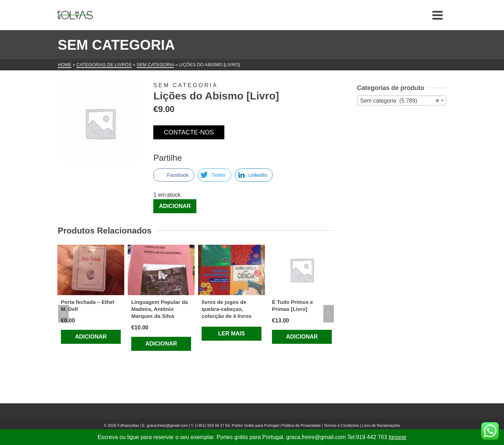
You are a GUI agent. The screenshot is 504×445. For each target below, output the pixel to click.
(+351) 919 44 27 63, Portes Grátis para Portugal (237, 425)
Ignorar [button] (397, 437)
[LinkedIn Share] (254, 175)
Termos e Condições (341, 425)
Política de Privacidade (301, 425)
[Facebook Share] (174, 175)
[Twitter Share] (215, 175)
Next (329, 314)
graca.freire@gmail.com (167, 425)
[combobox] (402, 100)
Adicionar (175, 206)
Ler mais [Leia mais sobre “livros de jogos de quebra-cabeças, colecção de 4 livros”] (231, 333)
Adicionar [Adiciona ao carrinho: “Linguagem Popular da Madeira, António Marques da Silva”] (161, 344)
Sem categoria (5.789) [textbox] (400, 101)
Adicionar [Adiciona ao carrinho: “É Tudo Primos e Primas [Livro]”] (302, 337)
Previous (63, 314)
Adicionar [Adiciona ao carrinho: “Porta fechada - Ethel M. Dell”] (91, 337)
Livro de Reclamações (381, 425)
